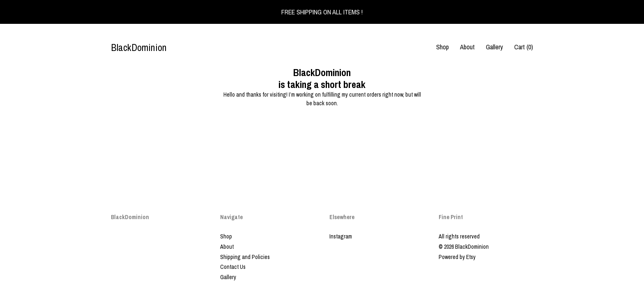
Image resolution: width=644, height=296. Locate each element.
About (467, 47)
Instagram (341, 236)
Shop (443, 47)
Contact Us (233, 267)
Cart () (524, 47)
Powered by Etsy (457, 257)
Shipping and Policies (245, 257)
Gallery (494, 47)
